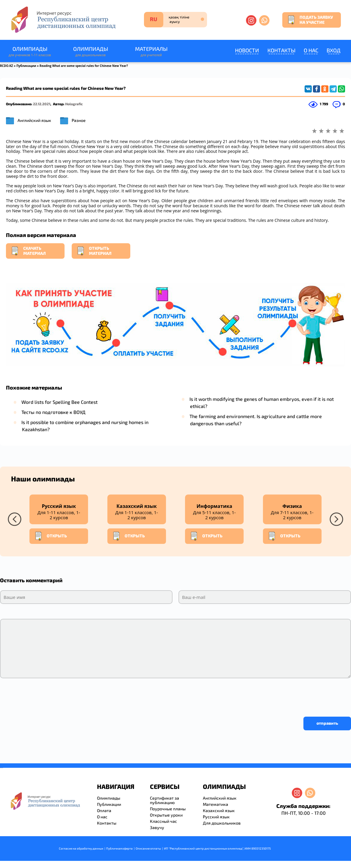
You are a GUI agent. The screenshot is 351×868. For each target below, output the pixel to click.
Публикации (26, 66)
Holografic (74, 104)
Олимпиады (30, 52)
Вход (334, 50)
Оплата (104, 810)
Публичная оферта (119, 848)
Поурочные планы (168, 809)
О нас (311, 50)
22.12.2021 (42, 104)
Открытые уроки (166, 815)
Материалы (151, 52)
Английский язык (34, 120)
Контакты (281, 50)
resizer (3, 768)
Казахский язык (219, 810)
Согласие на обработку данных (81, 848)
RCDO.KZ (7, 66)
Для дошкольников (222, 823)
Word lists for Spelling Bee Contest (59, 402)
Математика (216, 804)
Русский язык (216, 817)
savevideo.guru (1, 768)
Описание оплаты (148, 848)
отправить (327, 723)
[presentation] (45, 696)
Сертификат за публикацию (164, 800)
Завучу (157, 827)
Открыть (51, 536)
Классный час (163, 821)
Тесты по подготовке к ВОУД (53, 412)
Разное (79, 120)
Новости (247, 50)
